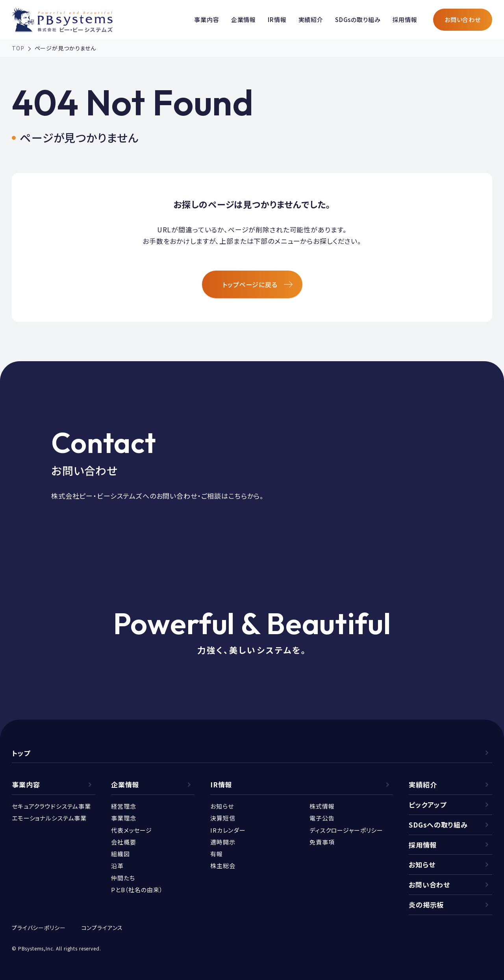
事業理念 (123, 818)
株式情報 (322, 806)
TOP (18, 48)
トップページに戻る (257, 284)
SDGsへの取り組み (438, 825)
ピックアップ (428, 805)
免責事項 (322, 842)
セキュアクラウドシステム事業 (51, 806)
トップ (21, 753)
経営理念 (123, 806)
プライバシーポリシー (39, 928)
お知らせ (222, 806)
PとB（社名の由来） (137, 890)
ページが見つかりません (65, 48)
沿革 (117, 866)
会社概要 (123, 842)
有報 (217, 854)
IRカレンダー (228, 830)
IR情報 (277, 19)
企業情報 (244, 19)
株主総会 (223, 866)
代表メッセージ (132, 830)
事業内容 (207, 19)
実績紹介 (311, 19)
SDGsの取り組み (358, 19)
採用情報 (405, 19)
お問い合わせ (463, 19)
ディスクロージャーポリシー (346, 830)
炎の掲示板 (426, 905)
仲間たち (123, 878)
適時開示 (223, 842)
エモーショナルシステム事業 (49, 818)
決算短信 (223, 818)
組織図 (120, 854)
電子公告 (322, 818)
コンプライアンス (102, 928)
